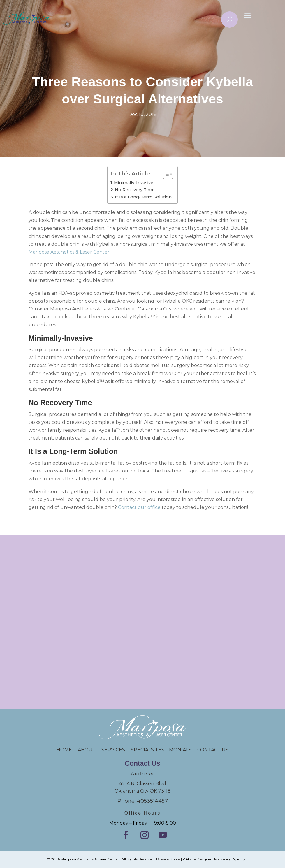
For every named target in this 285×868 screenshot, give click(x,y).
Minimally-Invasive (134, 183)
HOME (67, 750)
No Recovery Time (135, 190)
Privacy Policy (168, 859)
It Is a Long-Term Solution (143, 197)
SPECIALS (143, 750)
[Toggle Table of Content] (165, 174)
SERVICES (113, 750)
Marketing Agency (230, 859)
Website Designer (197, 859)
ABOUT (87, 750)
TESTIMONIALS (176, 750)
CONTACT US (213, 750)
